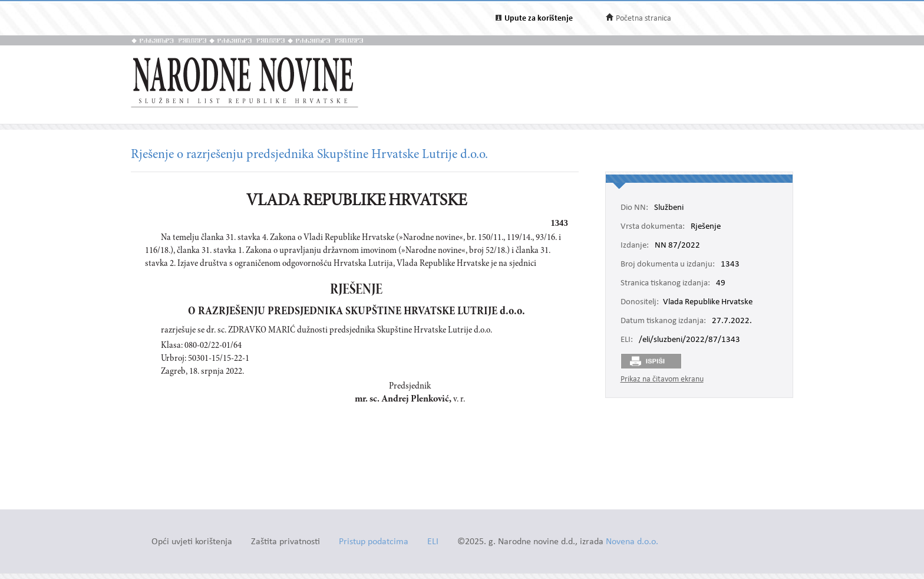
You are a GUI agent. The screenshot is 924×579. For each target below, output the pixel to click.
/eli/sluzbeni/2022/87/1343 (689, 340)
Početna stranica (643, 19)
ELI (433, 542)
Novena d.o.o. (632, 542)
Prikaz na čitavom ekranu (662, 379)
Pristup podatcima (374, 542)
